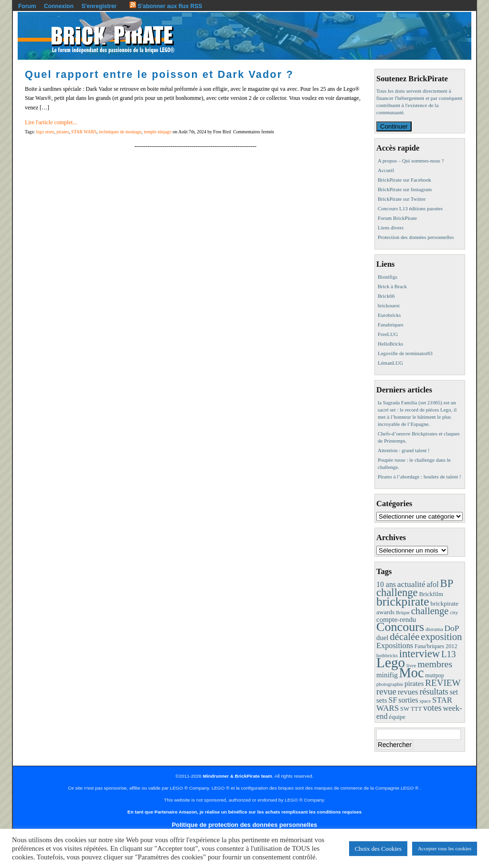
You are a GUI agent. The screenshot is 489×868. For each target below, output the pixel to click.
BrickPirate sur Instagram (405, 189)
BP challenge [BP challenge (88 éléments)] (415, 588)
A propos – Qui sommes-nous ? (411, 161)
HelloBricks (390, 344)
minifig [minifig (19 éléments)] (387, 675)
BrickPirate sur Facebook (404, 180)
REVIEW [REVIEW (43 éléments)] (443, 683)
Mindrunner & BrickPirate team (238, 776)
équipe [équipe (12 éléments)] (397, 717)
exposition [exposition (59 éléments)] (441, 637)
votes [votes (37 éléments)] (432, 708)
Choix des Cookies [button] (378, 849)
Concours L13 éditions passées (410, 208)
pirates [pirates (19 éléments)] (414, 683)
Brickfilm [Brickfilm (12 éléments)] (431, 594)
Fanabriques (391, 325)
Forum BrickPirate (397, 218)
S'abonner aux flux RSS (166, 6)
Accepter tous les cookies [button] (445, 848)
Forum (27, 6)
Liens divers (391, 228)
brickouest (389, 305)
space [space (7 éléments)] (425, 701)
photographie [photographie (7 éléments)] (390, 684)
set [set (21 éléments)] (454, 692)
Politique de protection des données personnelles (244, 825)
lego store (45, 132)
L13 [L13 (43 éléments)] (449, 654)
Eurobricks (389, 315)
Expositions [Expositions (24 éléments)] (395, 646)
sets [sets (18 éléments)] (382, 700)
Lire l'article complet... (51, 122)
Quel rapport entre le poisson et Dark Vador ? (159, 74)
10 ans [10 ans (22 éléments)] (386, 584)
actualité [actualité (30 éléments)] (411, 584)
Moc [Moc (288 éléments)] (412, 673)
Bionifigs (388, 277)
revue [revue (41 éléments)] (386, 691)
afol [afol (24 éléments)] (432, 584)
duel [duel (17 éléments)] (382, 638)
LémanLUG (390, 363)
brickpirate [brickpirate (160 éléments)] (403, 602)
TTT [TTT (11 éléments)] (416, 709)
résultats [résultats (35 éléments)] (434, 692)
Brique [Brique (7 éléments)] (403, 613)
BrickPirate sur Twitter (402, 199)
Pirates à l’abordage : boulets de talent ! (419, 477)
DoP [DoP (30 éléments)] (452, 628)
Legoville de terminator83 (405, 353)
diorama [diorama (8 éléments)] (434, 629)
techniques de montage (120, 132)
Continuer (394, 126)
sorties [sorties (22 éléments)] (408, 700)
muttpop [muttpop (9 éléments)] (434, 675)
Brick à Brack (392, 286)
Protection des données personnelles (416, 237)
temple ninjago (158, 132)
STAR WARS (84, 132)
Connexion (59, 6)
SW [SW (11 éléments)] (405, 709)
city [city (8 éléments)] (454, 612)
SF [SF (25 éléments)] (393, 700)
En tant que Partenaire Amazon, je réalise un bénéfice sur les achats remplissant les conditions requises (244, 812)
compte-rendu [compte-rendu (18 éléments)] (396, 619)
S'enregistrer (99, 6)
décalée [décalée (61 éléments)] (404, 636)
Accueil (386, 170)
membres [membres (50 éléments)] (435, 664)
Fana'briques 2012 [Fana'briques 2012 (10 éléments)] (436, 646)
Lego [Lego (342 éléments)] (391, 662)
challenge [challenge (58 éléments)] (430, 611)
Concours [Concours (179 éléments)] (400, 627)
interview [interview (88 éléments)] (420, 654)
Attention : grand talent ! (404, 450)
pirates (63, 132)
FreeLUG (388, 334)
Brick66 (386, 296)
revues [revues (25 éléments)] (408, 692)
